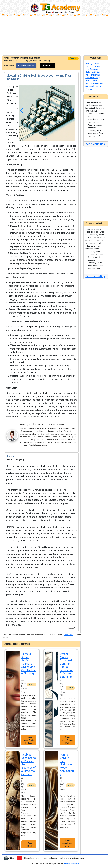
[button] (22, 111)
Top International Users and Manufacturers (28, 321)
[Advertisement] (55, 37)
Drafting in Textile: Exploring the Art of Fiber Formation (93, 66)
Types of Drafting (15, 195)
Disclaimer (75, 864)
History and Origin (15, 165)
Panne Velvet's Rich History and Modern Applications (67, 764)
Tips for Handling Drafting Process (24, 268)
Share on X (48, 66)
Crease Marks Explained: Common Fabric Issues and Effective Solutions (67, 665)
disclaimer (69, 635)
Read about (29, 740)
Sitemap (67, 864)
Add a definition (95, 144)
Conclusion (12, 388)
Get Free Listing (95, 276)
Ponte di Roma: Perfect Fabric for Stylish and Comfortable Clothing (28, 664)
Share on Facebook (26, 65)
